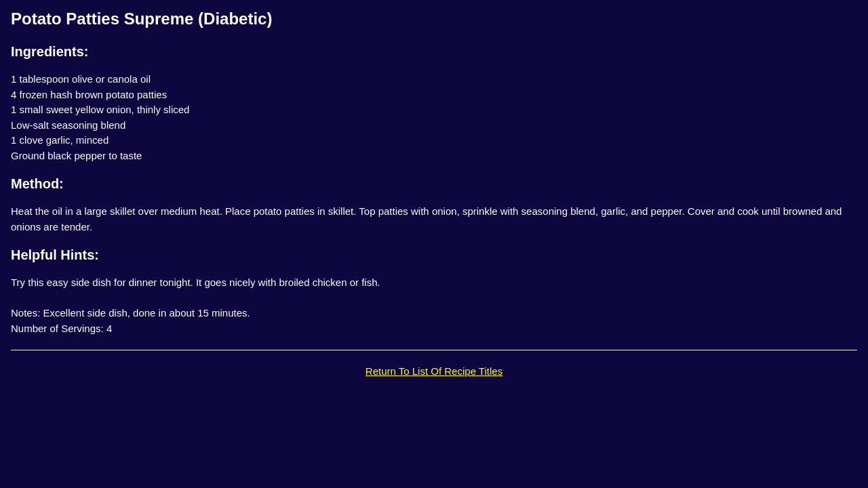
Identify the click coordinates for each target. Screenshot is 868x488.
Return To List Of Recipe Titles (434, 371)
